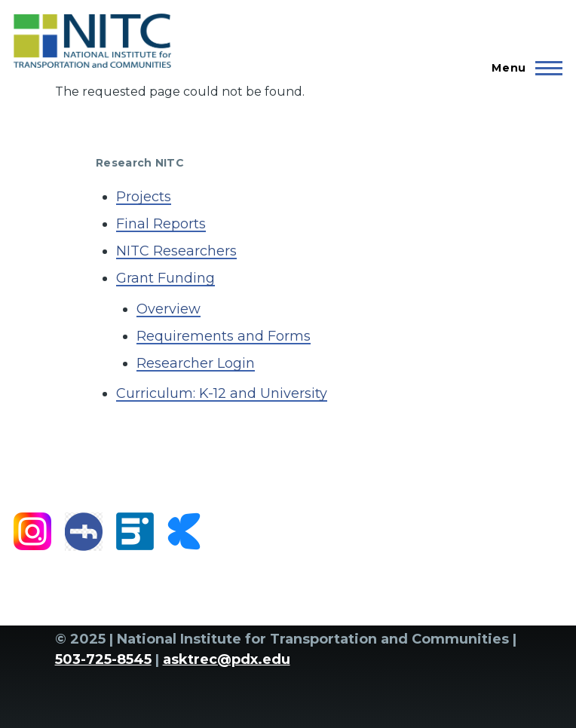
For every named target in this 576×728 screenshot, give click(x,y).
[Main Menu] (522, 68)
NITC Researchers (176, 251)
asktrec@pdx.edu (227, 659)
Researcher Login (196, 363)
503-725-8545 (103, 659)
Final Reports (161, 224)
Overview (169, 309)
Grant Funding (165, 278)
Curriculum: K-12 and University (222, 393)
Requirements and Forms (224, 336)
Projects (144, 197)
